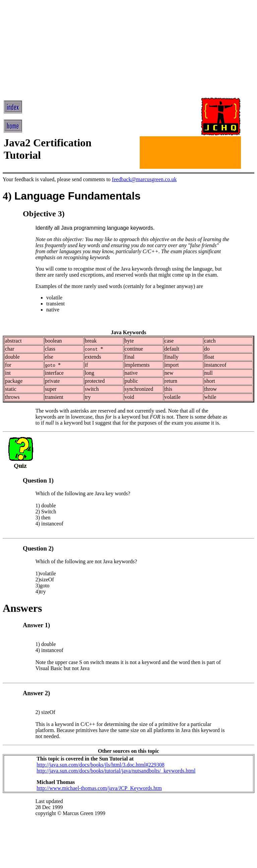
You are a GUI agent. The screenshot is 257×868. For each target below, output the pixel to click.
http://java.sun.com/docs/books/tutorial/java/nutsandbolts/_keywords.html (116, 771)
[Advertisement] (122, 50)
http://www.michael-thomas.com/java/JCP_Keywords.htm (99, 788)
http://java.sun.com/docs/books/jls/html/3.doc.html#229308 (100, 765)
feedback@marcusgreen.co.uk (144, 179)
